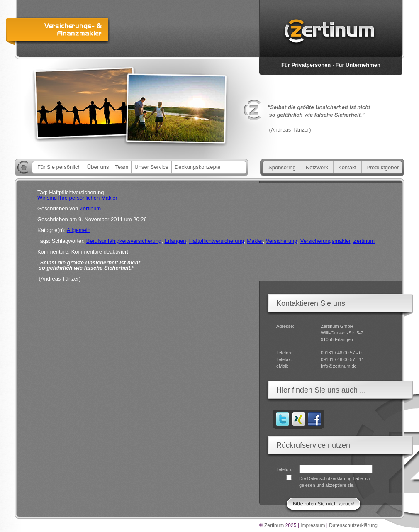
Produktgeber (382, 167)
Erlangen (175, 241)
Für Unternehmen (358, 65)
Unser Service (151, 167)
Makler (255, 241)
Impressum (313, 525)
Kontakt (347, 167)
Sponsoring (282, 167)
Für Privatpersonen (306, 65)
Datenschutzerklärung (330, 478)
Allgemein (79, 230)
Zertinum (90, 209)
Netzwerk (317, 167)
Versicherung (282, 241)
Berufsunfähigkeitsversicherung (124, 241)
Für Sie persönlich (59, 167)
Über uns (98, 167)
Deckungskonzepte (198, 167)
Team (122, 167)
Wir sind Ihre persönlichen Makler (77, 198)
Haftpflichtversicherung (217, 241)
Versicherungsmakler (325, 241)
